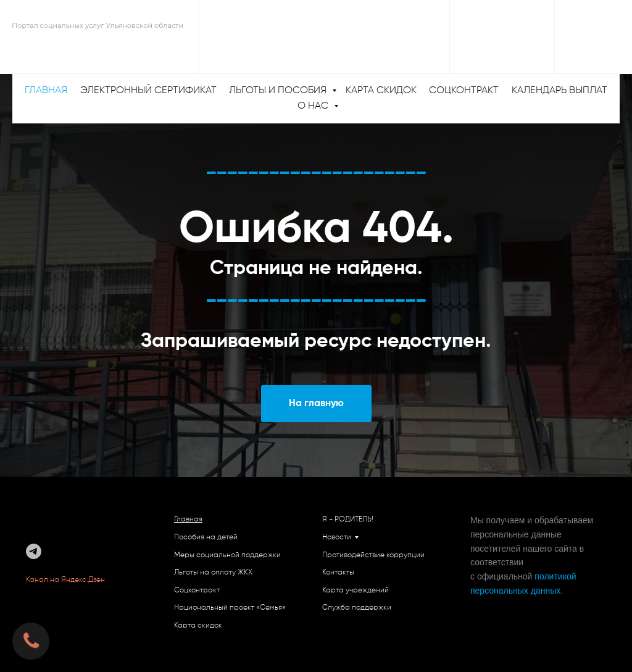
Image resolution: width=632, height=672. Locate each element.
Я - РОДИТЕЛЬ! (348, 520)
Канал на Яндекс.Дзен (66, 580)
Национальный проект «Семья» (230, 608)
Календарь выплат (559, 91)
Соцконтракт (464, 91)
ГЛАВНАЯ (46, 91)
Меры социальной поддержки (227, 555)
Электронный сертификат (148, 91)
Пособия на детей (206, 537)
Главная (188, 520)
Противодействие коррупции (373, 555)
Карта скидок (381, 91)
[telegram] (34, 551)
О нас (314, 106)
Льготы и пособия (279, 91)
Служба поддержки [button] (357, 608)
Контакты (338, 573)
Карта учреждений (355, 591)
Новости (337, 537)
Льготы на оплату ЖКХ (213, 573)
